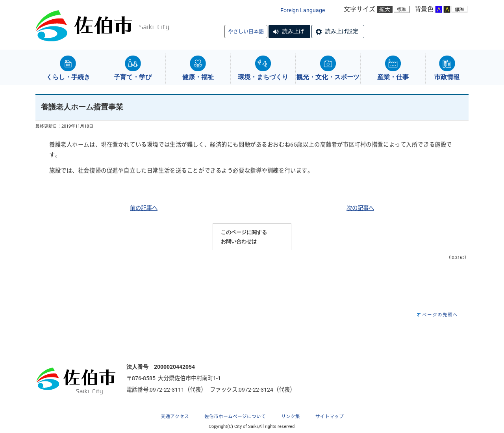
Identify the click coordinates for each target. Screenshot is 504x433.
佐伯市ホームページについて (235, 416)
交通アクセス (175, 416)
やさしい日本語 (246, 31)
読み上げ (293, 31)
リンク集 (291, 416)
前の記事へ (144, 208)
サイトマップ (330, 416)
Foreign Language (303, 10)
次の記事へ (360, 208)
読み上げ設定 (342, 31)
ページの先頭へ (440, 315)
